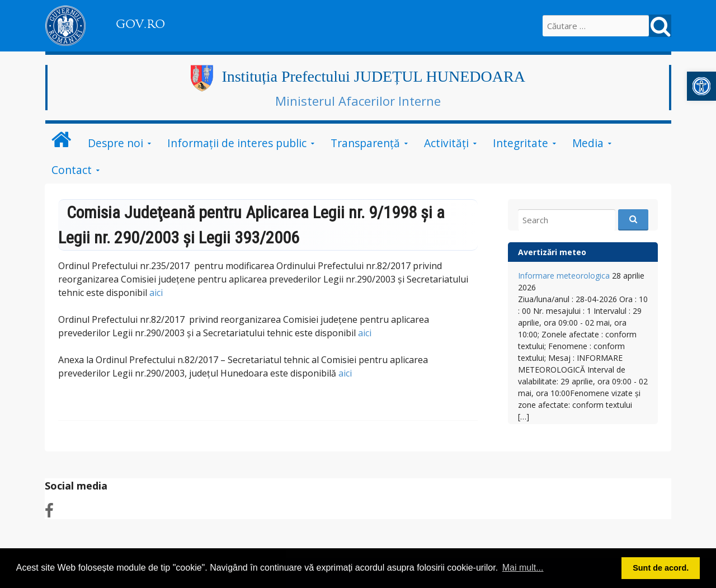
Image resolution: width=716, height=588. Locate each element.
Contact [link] (72, 170)
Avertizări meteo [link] (552, 252)
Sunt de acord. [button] (661, 568)
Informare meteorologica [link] (564, 276)
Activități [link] (446, 143)
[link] (701, 86)
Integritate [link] (520, 143)
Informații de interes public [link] (237, 143)
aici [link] (156, 293)
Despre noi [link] (116, 143)
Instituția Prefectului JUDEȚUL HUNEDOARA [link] (373, 76)
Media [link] (588, 143)
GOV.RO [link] (140, 24)
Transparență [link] (365, 143)
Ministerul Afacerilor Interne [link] (358, 101)
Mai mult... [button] (523, 568)
